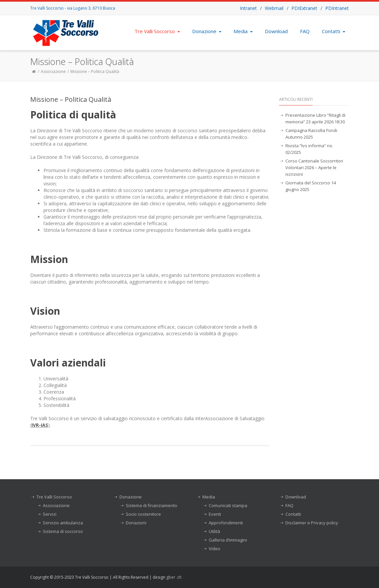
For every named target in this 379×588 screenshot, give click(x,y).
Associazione (53, 71)
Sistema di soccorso (63, 531)
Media (244, 31)
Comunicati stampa (228, 505)
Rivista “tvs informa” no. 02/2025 (309, 149)
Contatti (334, 31)
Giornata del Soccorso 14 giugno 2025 (311, 186)
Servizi (50, 514)
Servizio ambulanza (63, 523)
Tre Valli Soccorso (158, 31)
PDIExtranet (304, 8)
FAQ (305, 31)
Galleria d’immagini (228, 540)
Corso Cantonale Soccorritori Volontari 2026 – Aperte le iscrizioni (314, 167)
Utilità (214, 531)
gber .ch (174, 577)
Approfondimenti (226, 523)
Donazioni (136, 523)
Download (276, 31)
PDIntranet (337, 8)
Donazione (207, 31)
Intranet (248, 8)
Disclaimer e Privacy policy (312, 523)
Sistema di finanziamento (152, 505)
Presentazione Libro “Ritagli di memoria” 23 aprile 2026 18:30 (315, 118)
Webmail (274, 8)
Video (215, 549)
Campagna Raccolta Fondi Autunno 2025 (311, 134)
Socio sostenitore (143, 514)
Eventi (215, 514)
